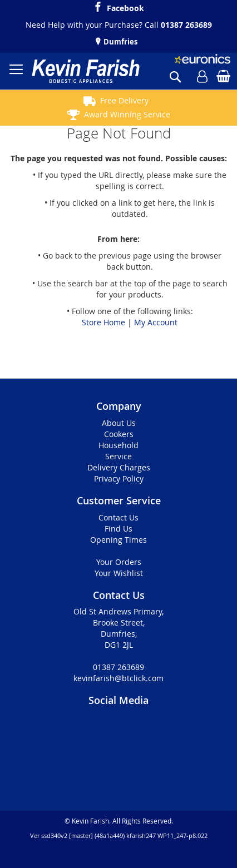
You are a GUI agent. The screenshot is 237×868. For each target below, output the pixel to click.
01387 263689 (186, 25)
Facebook (125, 7)
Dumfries (120, 42)
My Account (156, 322)
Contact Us (119, 517)
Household (119, 445)
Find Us (119, 529)
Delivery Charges (119, 467)
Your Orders (119, 562)
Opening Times (119, 540)
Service (119, 456)
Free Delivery (124, 100)
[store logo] (86, 71)
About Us (119, 423)
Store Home (103, 322)
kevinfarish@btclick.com (119, 678)
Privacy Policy (119, 478)
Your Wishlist (119, 573)
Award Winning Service (127, 114)
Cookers (119, 434)
